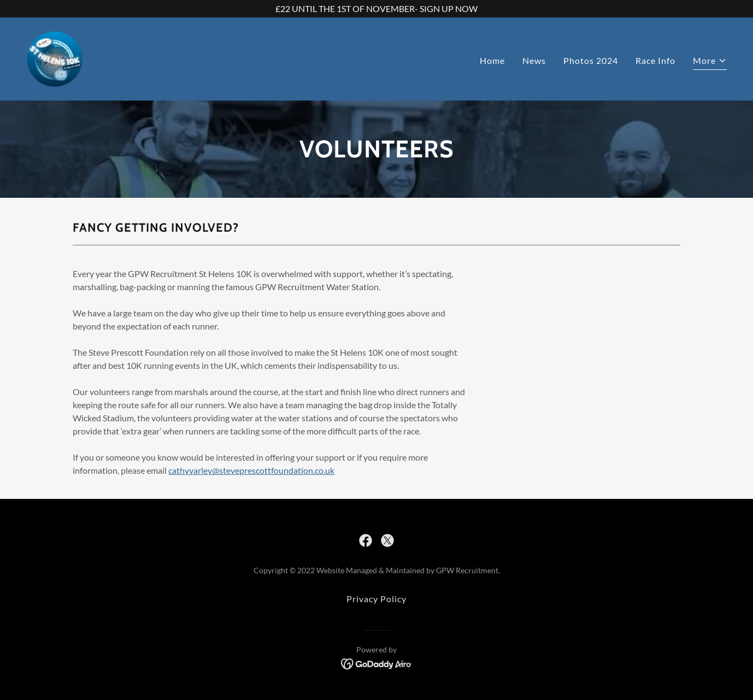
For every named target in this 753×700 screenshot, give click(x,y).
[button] (710, 62)
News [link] (534, 60)
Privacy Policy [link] (376, 599)
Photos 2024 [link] (591, 60)
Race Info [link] (655, 60)
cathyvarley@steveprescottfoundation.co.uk (251, 470)
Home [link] (492, 60)
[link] (55, 58)
